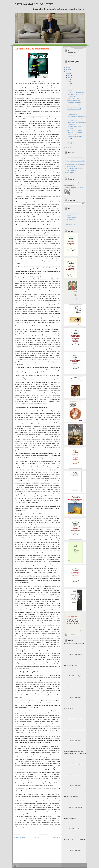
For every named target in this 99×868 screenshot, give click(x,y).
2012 (68, 65)
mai (69, 90)
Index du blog (70, 172)
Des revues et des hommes (74, 107)
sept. (69, 82)
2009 (68, 69)
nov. (69, 78)
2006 (68, 147)
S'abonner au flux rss (70, 225)
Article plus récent (19, 837)
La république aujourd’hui (74, 103)
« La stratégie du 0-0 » (73, 135)
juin (69, 88)
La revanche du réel (72, 96)
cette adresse (80, 187)
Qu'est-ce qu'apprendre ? (74, 105)
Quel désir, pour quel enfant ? (75, 130)
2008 (68, 71)
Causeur (69, 215)
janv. (69, 145)
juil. (69, 86)
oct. (69, 80)
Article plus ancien (55, 837)
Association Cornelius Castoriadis (75, 213)
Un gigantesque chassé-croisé (75, 132)
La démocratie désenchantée (75, 137)
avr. (69, 139)
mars (69, 141)
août (69, 84)
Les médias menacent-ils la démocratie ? (33, 49)
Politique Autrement (72, 217)
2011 (68, 67)
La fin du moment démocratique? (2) (77, 117)
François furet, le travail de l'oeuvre (76, 92)
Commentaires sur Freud (74, 101)
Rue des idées (70, 219)
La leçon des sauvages (73, 98)
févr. (69, 143)
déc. (69, 75)
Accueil (37, 837)
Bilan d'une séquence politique (75, 94)
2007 (68, 73)
